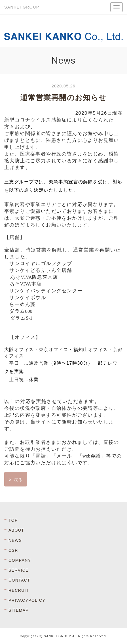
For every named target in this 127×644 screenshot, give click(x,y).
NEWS (15, 540)
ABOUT (16, 530)
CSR (13, 550)
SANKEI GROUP (22, 7)
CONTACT (19, 580)
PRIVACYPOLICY (27, 600)
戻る (16, 479)
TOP (13, 520)
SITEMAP (19, 610)
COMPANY (20, 560)
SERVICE (19, 570)
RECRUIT (19, 590)
